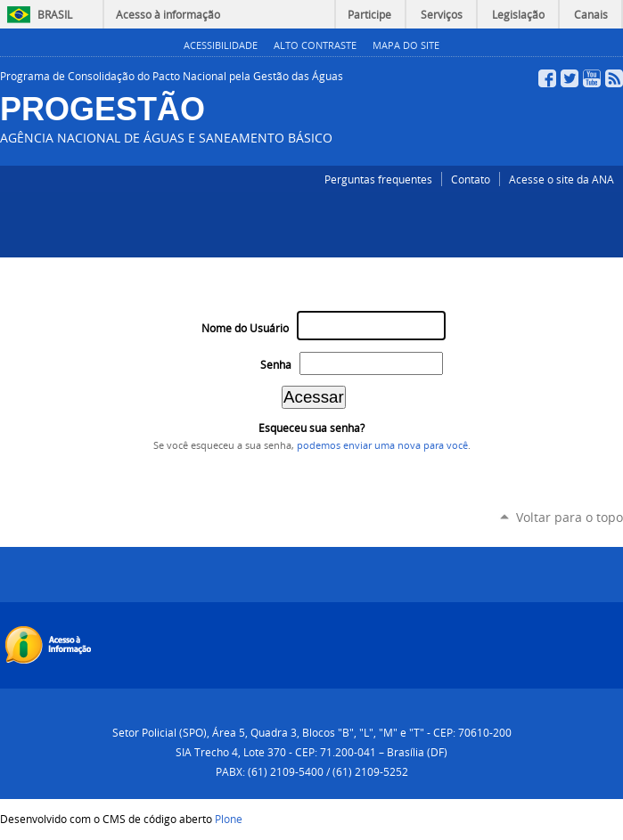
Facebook (547, 78)
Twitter (570, 78)
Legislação (518, 14)
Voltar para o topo (570, 517)
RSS (614, 78)
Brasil (55, 14)
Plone (229, 819)
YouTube (592, 78)
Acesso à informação (168, 14)
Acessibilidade (221, 45)
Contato (471, 179)
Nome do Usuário (245, 328)
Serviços (442, 14)
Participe (369, 14)
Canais (591, 14)
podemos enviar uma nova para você (382, 445)
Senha (276, 365)
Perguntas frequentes (378, 179)
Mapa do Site (406, 45)
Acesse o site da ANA (562, 179)
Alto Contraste (315, 45)
